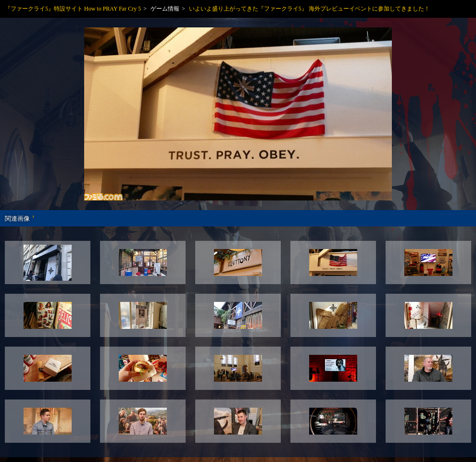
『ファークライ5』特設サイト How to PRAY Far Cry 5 (73, 9)
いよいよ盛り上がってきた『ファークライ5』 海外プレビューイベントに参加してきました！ (309, 9)
